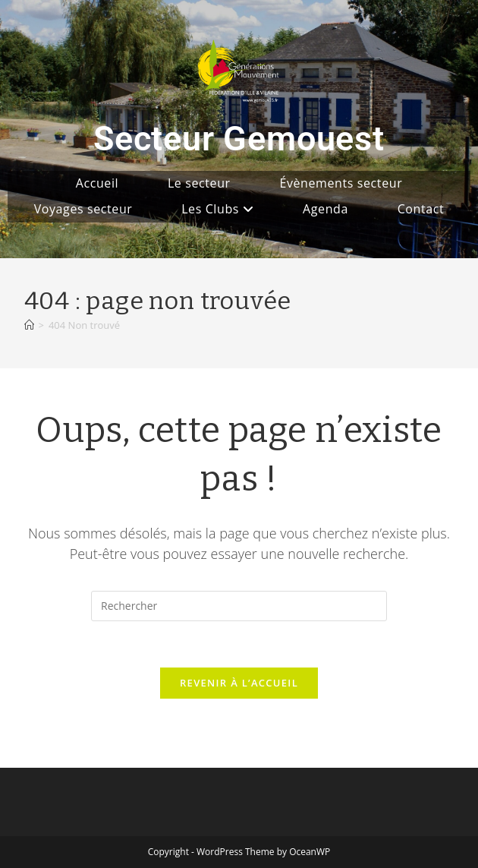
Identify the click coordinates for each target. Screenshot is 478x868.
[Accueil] (29, 325)
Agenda (325, 209)
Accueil (97, 183)
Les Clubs (217, 209)
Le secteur (199, 183)
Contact (421, 209)
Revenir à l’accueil (239, 683)
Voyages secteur (83, 209)
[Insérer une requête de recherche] (239, 606)
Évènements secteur (341, 183)
